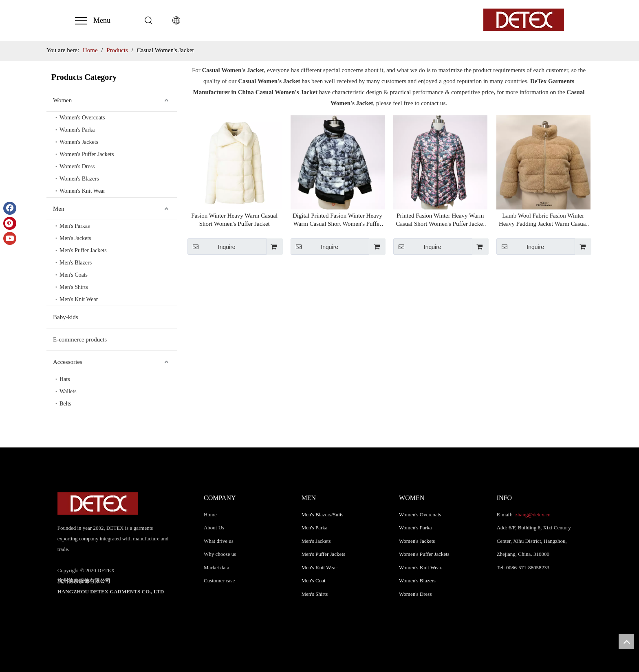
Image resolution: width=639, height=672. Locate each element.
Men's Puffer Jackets (83, 250)
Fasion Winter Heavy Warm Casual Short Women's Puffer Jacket (234, 220)
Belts (65, 404)
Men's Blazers (76, 263)
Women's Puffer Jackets (87, 154)
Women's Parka (77, 130)
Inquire (212, 247)
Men (59, 209)
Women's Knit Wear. (421, 567)
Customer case (219, 581)
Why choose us (220, 554)
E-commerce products (80, 339)
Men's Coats (74, 275)
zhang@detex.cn (532, 514)
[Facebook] (10, 208)
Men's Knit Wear (79, 299)
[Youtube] (10, 238)
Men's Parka (315, 528)
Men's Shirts (74, 287)
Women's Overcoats (82, 118)
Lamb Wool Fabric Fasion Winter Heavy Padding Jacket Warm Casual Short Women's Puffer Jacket (543, 220)
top (626, 641)
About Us (214, 528)
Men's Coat (314, 581)
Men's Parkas (75, 226)
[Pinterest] (10, 223)
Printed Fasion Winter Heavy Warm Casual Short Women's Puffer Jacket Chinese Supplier (440, 220)
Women (62, 100)
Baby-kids (66, 317)
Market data (216, 567)
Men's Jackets (75, 238)
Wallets (68, 391)
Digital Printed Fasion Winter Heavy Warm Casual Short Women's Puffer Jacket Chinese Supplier (337, 220)
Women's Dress (77, 166)
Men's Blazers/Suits (323, 514)
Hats (65, 379)
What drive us (219, 541)
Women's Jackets (79, 142)
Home (210, 514)
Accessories (68, 362)
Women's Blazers (79, 179)
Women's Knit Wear (82, 191)
